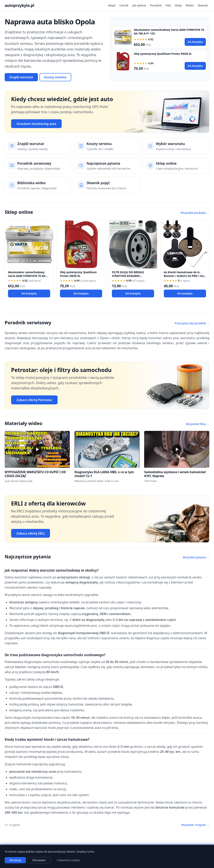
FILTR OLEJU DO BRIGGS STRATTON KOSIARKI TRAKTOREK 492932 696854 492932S (130, 278)
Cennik (124, 5)
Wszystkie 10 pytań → (195, 825)
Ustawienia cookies (68, 860)
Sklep (178, 5)
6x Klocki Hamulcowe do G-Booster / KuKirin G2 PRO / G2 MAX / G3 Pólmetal (184, 276)
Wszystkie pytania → (196, 557)
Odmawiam (39, 860)
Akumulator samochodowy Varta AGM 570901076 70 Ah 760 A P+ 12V (27, 276)
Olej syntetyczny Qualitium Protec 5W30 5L (163, 54)
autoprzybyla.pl (19, 5)
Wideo (190, 5)
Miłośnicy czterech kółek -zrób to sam (97, 481)
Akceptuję (15, 860)
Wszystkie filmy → (198, 424)
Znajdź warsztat (21, 77)
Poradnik (156, 5)
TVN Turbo (150, 481)
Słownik (203, 5)
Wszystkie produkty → (195, 213)
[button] (37, 449)
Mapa (112, 5)
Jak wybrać (139, 5)
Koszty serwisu (55, 77)
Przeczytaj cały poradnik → (192, 323)
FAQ (168, 5)
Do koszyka (195, 42)
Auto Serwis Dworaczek (19, 481)
